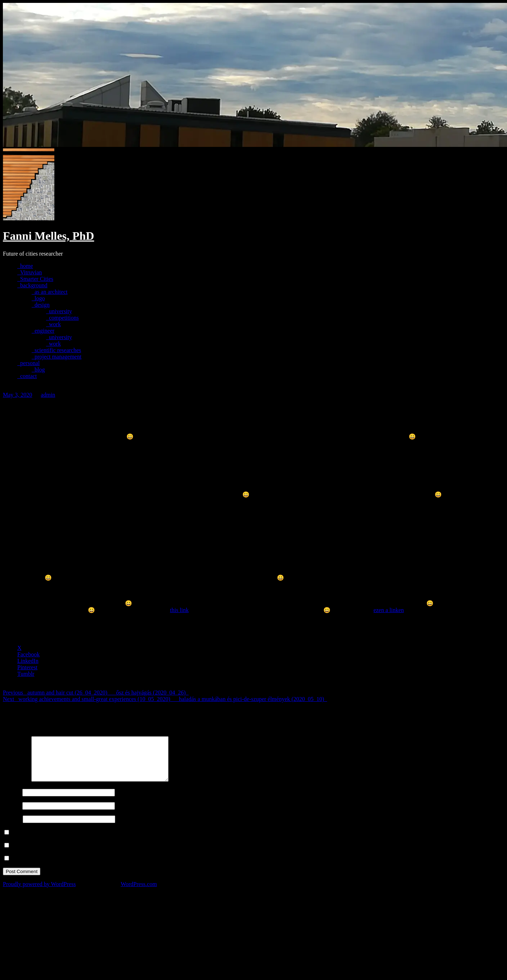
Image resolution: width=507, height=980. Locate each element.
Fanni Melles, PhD (48, 236)
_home (25, 266)
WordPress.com (139, 893)
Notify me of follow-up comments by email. (62, 854)
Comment (16, 788)
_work (53, 324)
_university (59, 311)
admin (48, 395)
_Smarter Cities (35, 279)
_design (41, 305)
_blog (38, 370)
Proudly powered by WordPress (39, 893)
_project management (57, 357)
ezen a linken (389, 610)
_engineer (43, 331)
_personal (28, 363)
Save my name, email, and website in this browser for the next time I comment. (103, 841)
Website (12, 828)
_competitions (62, 318)
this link (179, 610)
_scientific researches (56, 350)
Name (12, 801)
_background (32, 285)
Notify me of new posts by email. (50, 867)
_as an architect (50, 292)
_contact (27, 376)
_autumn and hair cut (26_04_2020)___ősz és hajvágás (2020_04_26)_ (96, 693)
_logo (38, 298)
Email (12, 814)
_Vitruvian (30, 272)
